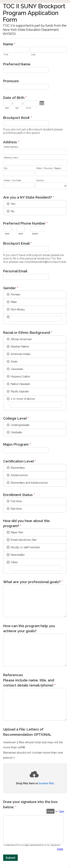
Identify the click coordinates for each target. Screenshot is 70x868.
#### (35, 234)
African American (21, 339)
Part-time (16, 509)
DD (17, 108)
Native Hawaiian (20, 384)
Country (40, 180)
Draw (50, 811)
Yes (13, 204)
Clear (60, 849)
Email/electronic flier (24, 540)
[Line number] (38, 229)
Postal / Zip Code (12, 180)
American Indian (21, 354)
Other (14, 562)
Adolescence (19, 475)
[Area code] (7, 229)
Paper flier (17, 532)
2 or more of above (23, 399)
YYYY (29, 108)
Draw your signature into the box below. (30, 805)
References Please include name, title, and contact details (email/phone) (29, 681)
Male (14, 302)
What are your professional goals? (33, 582)
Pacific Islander (20, 391)
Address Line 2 (11, 158)
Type (61, 811)
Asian (14, 362)
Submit (10, 858)
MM (7, 108)
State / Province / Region (49, 168)
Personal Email (15, 271)
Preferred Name (17, 64)
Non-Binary (18, 309)
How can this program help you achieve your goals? (29, 628)
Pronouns (11, 81)
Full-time (16, 501)
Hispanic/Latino (21, 376)
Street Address (11, 147)
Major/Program (17, 445)
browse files (46, 783)
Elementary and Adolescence (29, 483)
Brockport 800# (18, 118)
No (13, 211)
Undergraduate (20, 425)
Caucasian (17, 369)
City (6, 168)
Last (33, 55)
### (7, 234)
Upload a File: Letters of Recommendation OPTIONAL (35, 744)
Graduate (16, 432)
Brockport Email (17, 244)
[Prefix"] (21, 229)
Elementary (18, 468)
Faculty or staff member (25, 547)
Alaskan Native (20, 347)
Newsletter (18, 555)
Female (15, 294)
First (6, 55)
